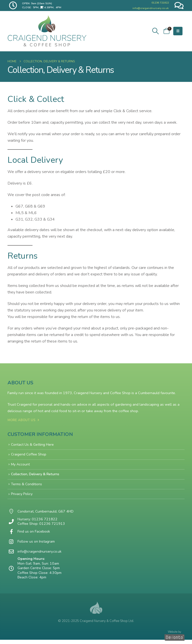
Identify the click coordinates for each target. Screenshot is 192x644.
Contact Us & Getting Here (33, 445)
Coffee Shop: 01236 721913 (41, 526)
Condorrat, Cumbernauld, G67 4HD (46, 513)
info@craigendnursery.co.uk (151, 8)
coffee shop (128, 411)
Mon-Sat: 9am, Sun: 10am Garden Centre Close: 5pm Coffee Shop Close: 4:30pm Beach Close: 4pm (40, 572)
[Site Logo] (47, 31)
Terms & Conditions (27, 485)
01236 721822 (160, 3)
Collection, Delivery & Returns (35, 475)
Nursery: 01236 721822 (37, 521)
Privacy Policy (22, 495)
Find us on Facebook (34, 533)
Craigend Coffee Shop (29, 455)
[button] (155, 31)
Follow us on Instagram (37, 543)
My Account (21, 465)
